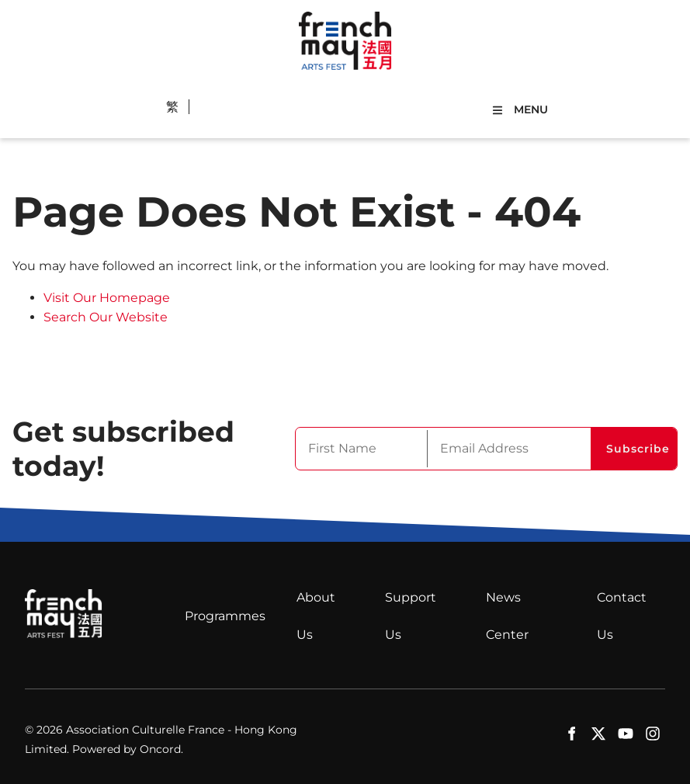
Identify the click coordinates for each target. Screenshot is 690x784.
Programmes (225, 616)
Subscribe (638, 449)
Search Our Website (106, 317)
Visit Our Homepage (107, 298)
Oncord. (161, 749)
